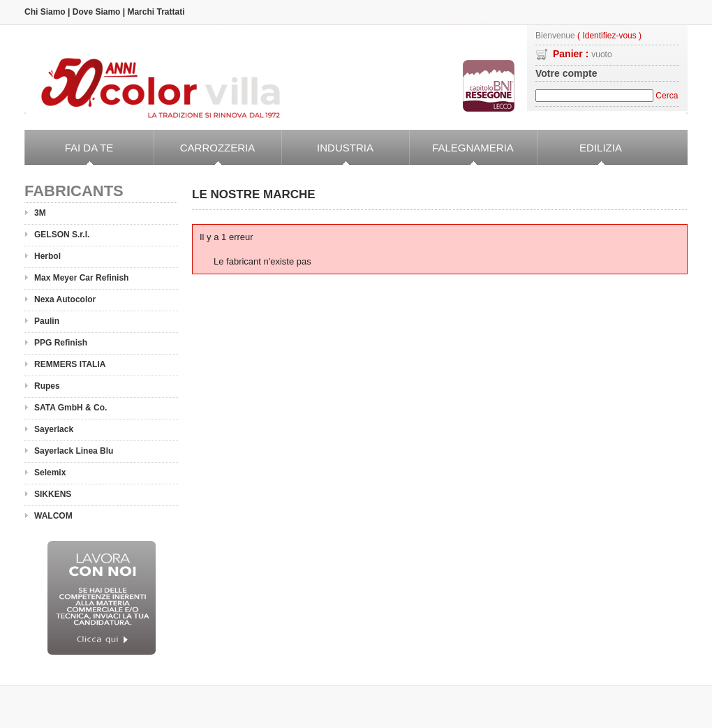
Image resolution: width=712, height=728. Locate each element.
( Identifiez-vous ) (609, 36)
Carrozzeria (204, 154)
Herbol (47, 256)
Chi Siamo (45, 12)
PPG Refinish (61, 343)
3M (40, 213)
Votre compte (566, 73)
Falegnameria (461, 154)
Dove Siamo (97, 12)
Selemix (50, 473)
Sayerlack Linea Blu (74, 451)
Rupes (47, 386)
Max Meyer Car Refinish (81, 278)
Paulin (47, 321)
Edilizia (579, 154)
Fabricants (74, 191)
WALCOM (53, 516)
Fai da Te (69, 154)
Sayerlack (54, 429)
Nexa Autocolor (65, 299)
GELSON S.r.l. (62, 235)
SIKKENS (53, 494)
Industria (327, 154)
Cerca (667, 96)
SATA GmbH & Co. (71, 408)
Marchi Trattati (156, 12)
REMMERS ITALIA (70, 364)
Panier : (583, 54)
